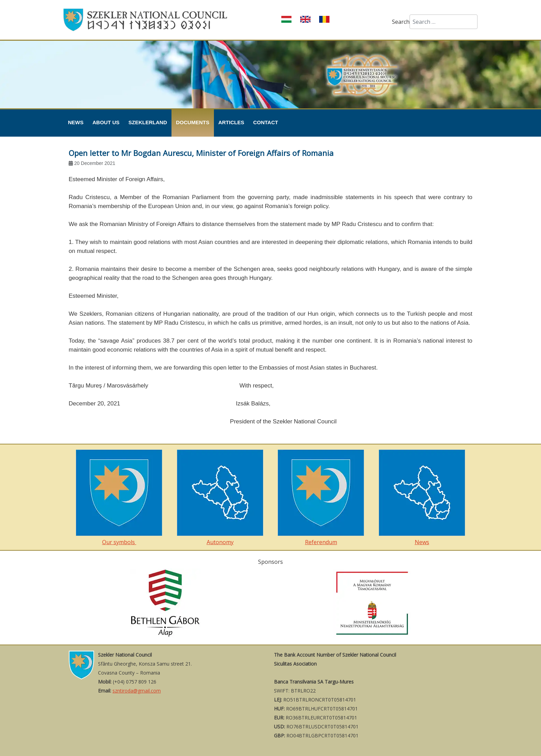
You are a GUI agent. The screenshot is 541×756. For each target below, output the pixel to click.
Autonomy (220, 498)
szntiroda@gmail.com (137, 691)
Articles (231, 122)
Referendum (321, 498)
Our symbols (119, 498)
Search (401, 22)
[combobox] (444, 22)
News (76, 122)
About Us (106, 122)
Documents (193, 122)
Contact (266, 122)
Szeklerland (148, 122)
